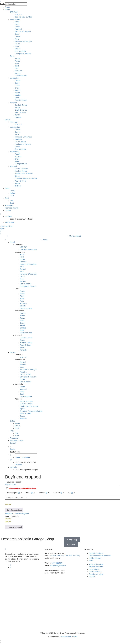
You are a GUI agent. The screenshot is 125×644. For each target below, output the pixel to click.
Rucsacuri (18, 71)
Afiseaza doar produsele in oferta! (23, 488)
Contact (92, 577)
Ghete (17, 88)
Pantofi (17, 93)
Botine (17, 83)
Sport (17, 66)
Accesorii (13, 103)
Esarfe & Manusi (21, 110)
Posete (17, 59)
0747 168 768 (57, 563)
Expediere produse (96, 574)
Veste (17, 39)
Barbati (12, 193)
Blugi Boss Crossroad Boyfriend (17, 514)
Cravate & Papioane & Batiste (26, 179)
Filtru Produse (10, 484)
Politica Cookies (95, 558)
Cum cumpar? (94, 569)
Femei (12, 191)
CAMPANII (14, 12)
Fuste (17, 24)
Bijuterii (17, 115)
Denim (17, 27)
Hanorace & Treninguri (23, 41)
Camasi (18, 36)
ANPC (91, 561)
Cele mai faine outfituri (23, 17)
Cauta (2, 4)
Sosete (17, 107)
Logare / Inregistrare (23, 457)
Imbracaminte (15, 19)
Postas (17, 61)
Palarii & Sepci (20, 112)
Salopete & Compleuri (23, 32)
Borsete (18, 73)
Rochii (17, 22)
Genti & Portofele (21, 169)
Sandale (18, 95)
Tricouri (17, 44)
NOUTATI (18, 14)
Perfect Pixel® (66, 637)
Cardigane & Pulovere (23, 54)
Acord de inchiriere (96, 564)
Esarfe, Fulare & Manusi (24, 174)
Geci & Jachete (20, 51)
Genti (12, 56)
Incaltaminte (14, 78)
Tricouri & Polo (20, 142)
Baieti (12, 203)
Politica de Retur (95, 572)
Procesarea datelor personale (100, 556)
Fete (11, 201)
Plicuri (17, 63)
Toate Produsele (21, 76)
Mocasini (18, 156)
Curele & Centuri (21, 105)
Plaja (17, 68)
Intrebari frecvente (96, 567)
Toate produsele (21, 164)
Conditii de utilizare (96, 553)
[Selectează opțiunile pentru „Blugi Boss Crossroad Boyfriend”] (14, 510)
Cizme (17, 85)
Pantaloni (18, 29)
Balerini (18, 90)
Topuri (17, 46)
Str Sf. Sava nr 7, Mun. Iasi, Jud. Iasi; (65, 556)
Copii (12, 196)
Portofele (18, 117)
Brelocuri (18, 186)
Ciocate (18, 81)
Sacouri (18, 49)
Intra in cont (9, 223)
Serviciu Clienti (6, 226)
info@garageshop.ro (58, 566)
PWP (75, 637)
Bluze (17, 34)
